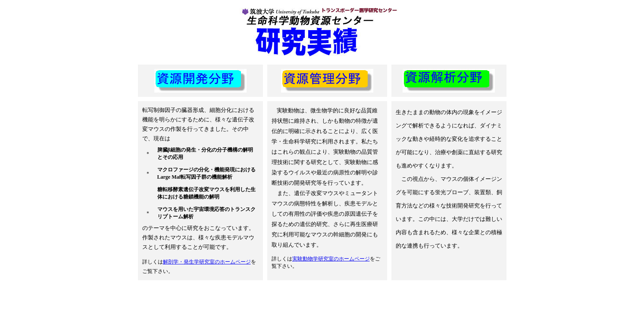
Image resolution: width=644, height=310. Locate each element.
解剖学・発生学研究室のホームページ (207, 262)
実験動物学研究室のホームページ (331, 259)
